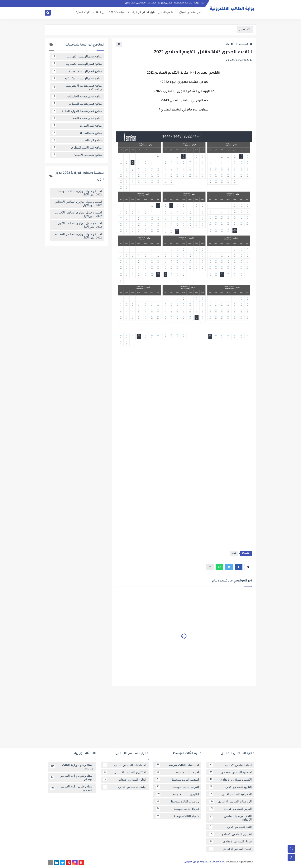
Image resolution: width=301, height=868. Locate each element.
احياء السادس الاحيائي (230, 765)
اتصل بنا (152, 3)
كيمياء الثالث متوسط (177, 816)
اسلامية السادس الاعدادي (230, 772)
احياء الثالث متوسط (177, 772)
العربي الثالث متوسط (177, 787)
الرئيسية (246, 44)
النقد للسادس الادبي (230, 827)
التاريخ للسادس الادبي (230, 787)
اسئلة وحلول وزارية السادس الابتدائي (72, 777)
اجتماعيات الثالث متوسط (177, 765)
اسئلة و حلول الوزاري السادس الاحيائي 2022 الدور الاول (79, 214)
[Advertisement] (150, 718)
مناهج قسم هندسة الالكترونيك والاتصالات (77, 87)
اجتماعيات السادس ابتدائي (125, 765)
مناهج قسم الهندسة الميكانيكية (77, 78)
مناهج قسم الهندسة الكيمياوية (77, 64)
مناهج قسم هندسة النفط (77, 118)
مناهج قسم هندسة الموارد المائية (77, 111)
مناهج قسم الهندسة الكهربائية (77, 56)
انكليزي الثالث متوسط (177, 794)
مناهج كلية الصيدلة (77, 133)
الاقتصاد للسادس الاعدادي (230, 780)
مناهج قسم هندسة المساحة (77, 104)
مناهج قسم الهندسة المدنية (77, 71)
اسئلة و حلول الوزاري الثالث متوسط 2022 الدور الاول (80, 193)
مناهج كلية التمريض (77, 126)
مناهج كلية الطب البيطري (77, 148)
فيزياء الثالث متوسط (177, 809)
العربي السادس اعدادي (230, 809)
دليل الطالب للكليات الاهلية (91, 13)
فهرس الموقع (165, 3)
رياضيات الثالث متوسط (177, 802)
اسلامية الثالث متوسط (177, 780)
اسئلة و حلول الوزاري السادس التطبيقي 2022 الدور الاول (78, 236)
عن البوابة (199, 3)
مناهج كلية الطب (77, 140)
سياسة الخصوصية (183, 3)
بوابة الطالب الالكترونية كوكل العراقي (205, 862)
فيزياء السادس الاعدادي (230, 841)
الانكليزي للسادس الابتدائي (125, 772)
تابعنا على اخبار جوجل (135, 3)
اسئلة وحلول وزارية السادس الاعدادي (72, 788)
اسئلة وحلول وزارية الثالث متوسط (72, 767)
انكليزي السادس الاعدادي (230, 834)
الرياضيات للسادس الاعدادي (230, 802)
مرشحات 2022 (117, 13)
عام (229, 44)
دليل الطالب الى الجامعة (142, 13)
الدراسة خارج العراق (190, 13)
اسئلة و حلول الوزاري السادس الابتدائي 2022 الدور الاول (78, 204)
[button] (239, 567)
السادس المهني (167, 13)
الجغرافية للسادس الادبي (230, 794)
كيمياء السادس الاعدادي (230, 849)
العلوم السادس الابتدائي (125, 780)
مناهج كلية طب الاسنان (77, 155)
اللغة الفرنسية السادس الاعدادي (230, 818)
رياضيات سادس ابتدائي (125, 787)
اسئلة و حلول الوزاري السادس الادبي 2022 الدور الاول (80, 225)
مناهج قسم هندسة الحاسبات (77, 96)
